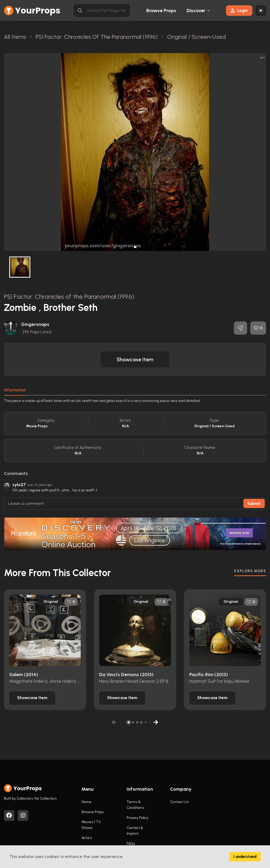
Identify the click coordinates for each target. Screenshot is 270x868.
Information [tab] (15, 390)
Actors (87, 838)
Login (239, 10)
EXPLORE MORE (250, 571)
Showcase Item (135, 359)
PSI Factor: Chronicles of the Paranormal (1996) (69, 297)
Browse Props (161, 11)
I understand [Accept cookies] (245, 857)
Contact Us (179, 802)
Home (86, 802)
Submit (254, 504)
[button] (135, 247)
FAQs (131, 844)
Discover (196, 11)
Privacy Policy (138, 818)
